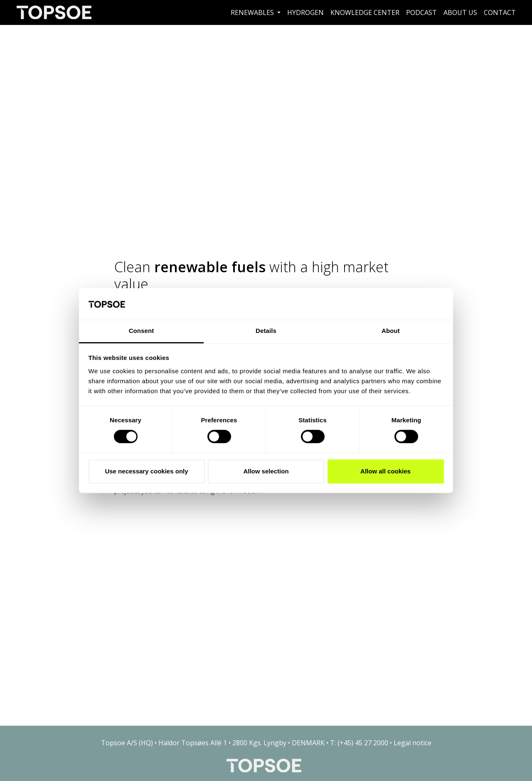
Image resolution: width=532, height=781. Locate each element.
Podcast (421, 12)
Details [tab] (266, 331)
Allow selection (266, 471)
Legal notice (413, 743)
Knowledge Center (365, 12)
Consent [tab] (142, 331)
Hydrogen (305, 12)
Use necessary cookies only (146, 471)
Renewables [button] (253, 12)
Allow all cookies (385, 471)
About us (460, 12)
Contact (500, 12)
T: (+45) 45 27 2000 (359, 743)
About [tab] (391, 331)
